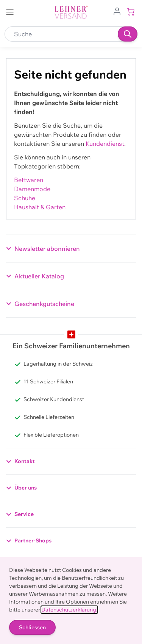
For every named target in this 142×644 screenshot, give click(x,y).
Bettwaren (29, 180)
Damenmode (32, 189)
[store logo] (71, 12)
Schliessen (32, 627)
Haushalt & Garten (40, 207)
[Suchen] (128, 34)
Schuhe (25, 198)
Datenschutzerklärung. (69, 610)
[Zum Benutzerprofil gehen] (117, 11)
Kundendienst (105, 144)
